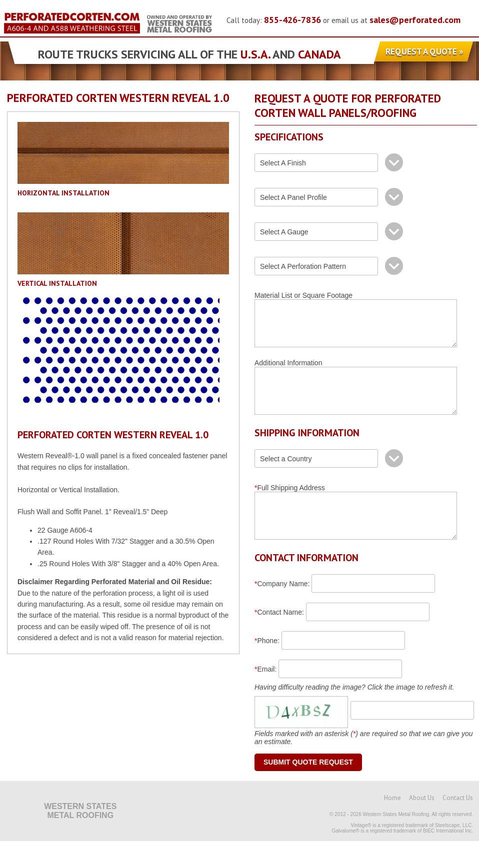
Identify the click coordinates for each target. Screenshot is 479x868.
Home (392, 825)
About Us (422, 825)
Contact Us (458, 825)
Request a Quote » (424, 51)
